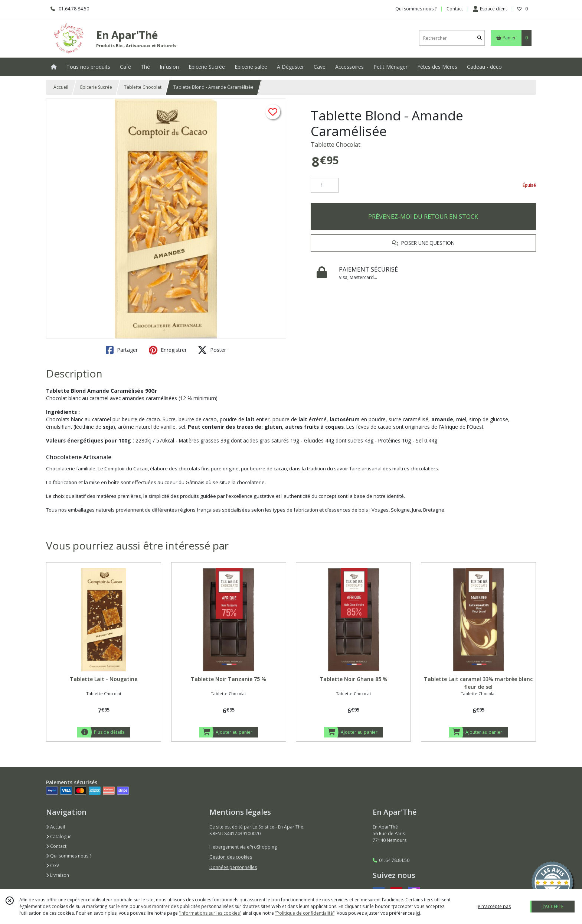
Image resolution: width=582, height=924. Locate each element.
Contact (455, 9)
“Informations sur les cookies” (210, 913)
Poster (212, 350)
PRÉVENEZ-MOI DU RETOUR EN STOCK (423, 217)
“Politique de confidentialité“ (305, 913)
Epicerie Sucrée (96, 87)
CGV (53, 865)
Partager (122, 350)
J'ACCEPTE (553, 906)
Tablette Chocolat (143, 87)
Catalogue (59, 837)
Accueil (61, 87)
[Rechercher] (480, 38)
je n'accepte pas (494, 906)
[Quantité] (325, 185)
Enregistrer (168, 350)
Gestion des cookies (231, 857)
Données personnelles (233, 867)
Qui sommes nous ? (69, 856)
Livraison (58, 875)
